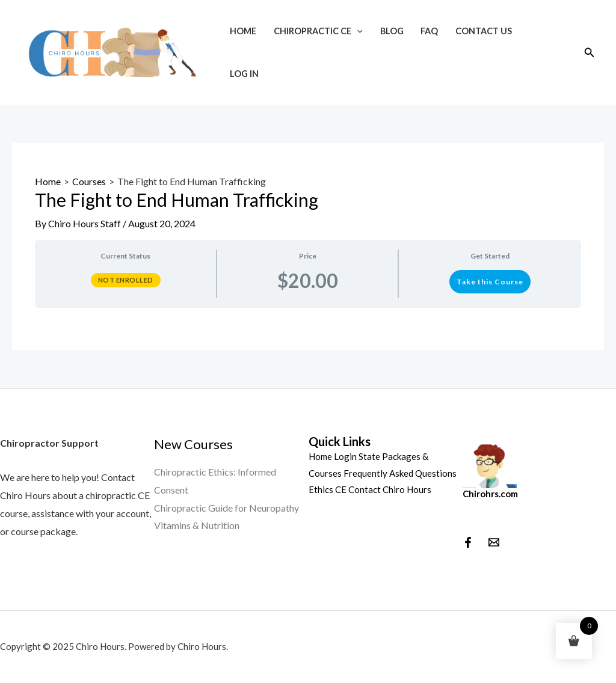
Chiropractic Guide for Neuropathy (226, 508)
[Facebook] (468, 542)
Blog (392, 31)
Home (243, 31)
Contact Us (484, 31)
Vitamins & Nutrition (197, 525)
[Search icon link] (590, 53)
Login (345, 456)
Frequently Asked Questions (400, 473)
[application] (357, 31)
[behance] (494, 542)
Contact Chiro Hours (390, 489)
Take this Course (490, 282)
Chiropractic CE (318, 31)
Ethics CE (328, 489)
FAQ (429, 31)
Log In (244, 74)
